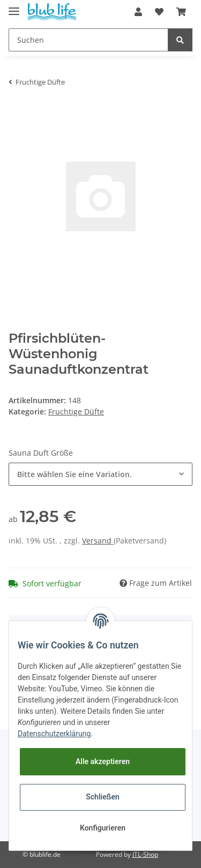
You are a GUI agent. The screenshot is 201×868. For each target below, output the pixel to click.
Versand (98, 541)
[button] (138, 12)
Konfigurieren (103, 828)
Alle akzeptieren (103, 761)
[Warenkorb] (181, 12)
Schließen (103, 797)
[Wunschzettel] (159, 12)
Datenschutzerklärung (54, 734)
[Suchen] (88, 40)
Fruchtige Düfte (76, 412)
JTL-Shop (145, 854)
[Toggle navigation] (14, 7)
